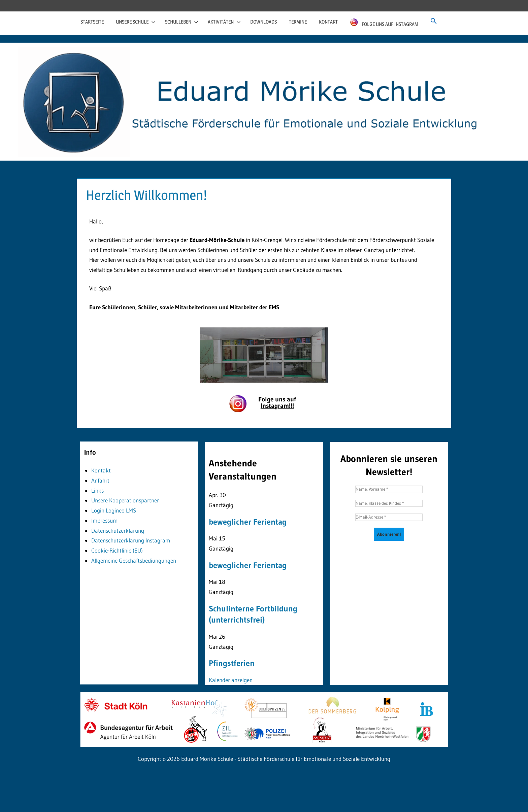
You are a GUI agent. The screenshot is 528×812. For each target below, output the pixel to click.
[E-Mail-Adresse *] (389, 517)
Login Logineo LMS (114, 510)
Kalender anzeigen (231, 680)
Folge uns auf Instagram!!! (277, 402)
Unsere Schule (136, 22)
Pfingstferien (232, 663)
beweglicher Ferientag (248, 522)
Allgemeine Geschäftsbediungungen (134, 560)
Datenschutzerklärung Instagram (131, 540)
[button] (434, 21)
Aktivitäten (224, 22)
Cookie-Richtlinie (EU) (117, 550)
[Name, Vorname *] (389, 489)
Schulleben (182, 22)
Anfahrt (100, 480)
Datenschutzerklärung (118, 531)
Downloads (263, 22)
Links (97, 490)
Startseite (92, 22)
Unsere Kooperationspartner (125, 500)
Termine (298, 22)
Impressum (104, 520)
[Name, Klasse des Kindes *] (389, 503)
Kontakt (328, 22)
